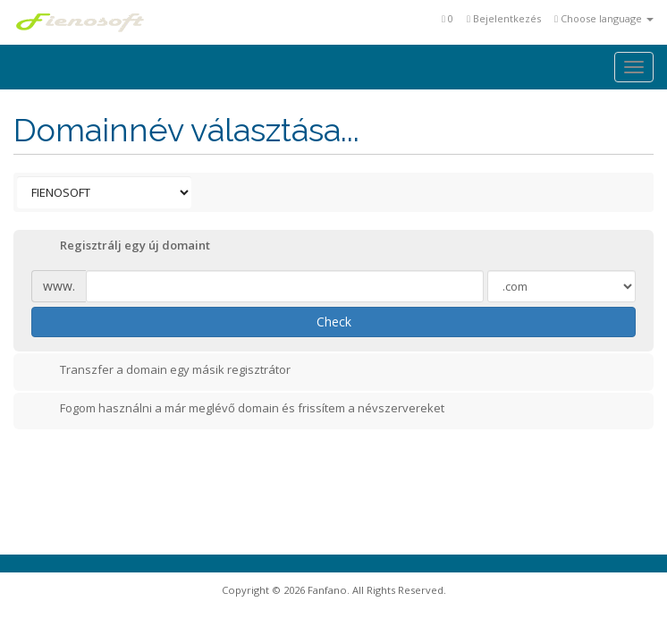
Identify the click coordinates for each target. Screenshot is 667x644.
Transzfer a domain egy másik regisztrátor (161, 371)
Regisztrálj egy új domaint (121, 247)
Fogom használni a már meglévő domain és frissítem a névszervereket (238, 410)
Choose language (604, 18)
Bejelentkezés (504, 18)
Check (334, 322)
